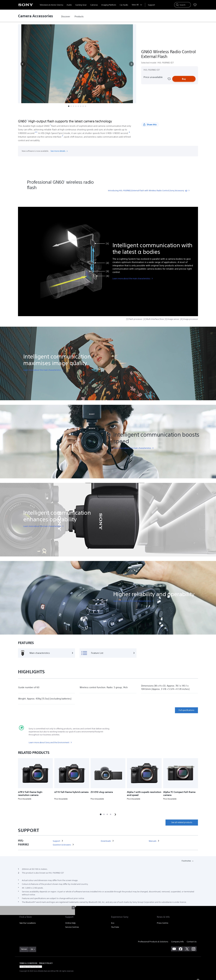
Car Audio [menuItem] (124, 5)
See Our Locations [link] (28, 923)
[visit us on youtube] (174, 949)
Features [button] (56, 114)
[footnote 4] (129, 132)
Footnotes (187, 861)
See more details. (59, 151)
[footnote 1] (27, 120)
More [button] (106, 114)
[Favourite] (169, 79)
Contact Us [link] (192, 942)
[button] (23, 64)
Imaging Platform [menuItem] (109, 5)
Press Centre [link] (163, 923)
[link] (66, 17)
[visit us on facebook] (181, 949)
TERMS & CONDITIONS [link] (28, 963)
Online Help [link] (70, 923)
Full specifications (186, 710)
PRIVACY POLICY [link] (46, 963)
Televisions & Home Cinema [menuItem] (51, 5)
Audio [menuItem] (69, 5)
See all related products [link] (182, 822)
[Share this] (150, 125)
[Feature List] (108, 653)
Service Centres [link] (72, 927)
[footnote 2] (35, 132)
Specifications (72, 114)
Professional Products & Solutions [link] (153, 942)
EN (32, 949)
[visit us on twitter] (187, 949)
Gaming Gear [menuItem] (81, 5)
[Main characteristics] (46, 653)
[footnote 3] (37, 132)
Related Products (90, 114)
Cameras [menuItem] (94, 5)
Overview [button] (42, 114)
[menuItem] (151, 5)
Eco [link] (113, 923)
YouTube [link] (115, 927)
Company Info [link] (177, 942)
